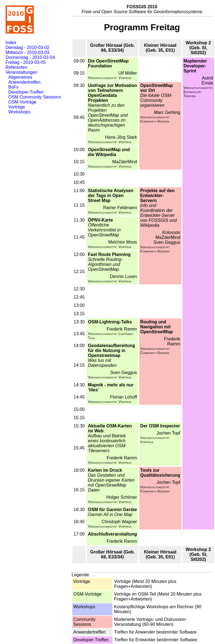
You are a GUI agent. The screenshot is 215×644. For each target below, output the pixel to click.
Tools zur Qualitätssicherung (160, 473)
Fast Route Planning (109, 254)
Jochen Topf (168, 433)
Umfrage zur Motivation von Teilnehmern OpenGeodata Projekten (112, 93)
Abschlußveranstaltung (112, 534)
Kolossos (171, 232)
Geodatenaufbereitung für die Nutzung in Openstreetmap (111, 350)
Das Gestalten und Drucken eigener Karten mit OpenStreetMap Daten (111, 483)
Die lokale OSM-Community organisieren (156, 100)
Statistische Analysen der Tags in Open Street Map (111, 196)
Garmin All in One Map (110, 515)
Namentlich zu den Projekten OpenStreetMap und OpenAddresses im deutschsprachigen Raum (108, 118)
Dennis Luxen (123, 276)
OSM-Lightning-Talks (110, 322)
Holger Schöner (122, 497)
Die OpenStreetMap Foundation (108, 63)
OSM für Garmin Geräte (112, 510)
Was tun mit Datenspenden (102, 363)
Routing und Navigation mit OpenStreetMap (157, 327)
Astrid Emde (207, 80)
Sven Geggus (167, 242)
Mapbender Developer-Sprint (195, 66)
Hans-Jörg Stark (121, 137)
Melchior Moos (123, 242)
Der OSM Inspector (160, 426)
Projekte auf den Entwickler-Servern (157, 196)
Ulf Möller (128, 73)
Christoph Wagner (119, 522)
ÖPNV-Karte (100, 220)
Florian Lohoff (123, 397)
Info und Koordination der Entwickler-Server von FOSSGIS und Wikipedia (159, 215)
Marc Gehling (167, 112)
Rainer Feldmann (120, 208)
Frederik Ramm (122, 329)
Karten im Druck (105, 470)
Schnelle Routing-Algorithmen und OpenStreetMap (105, 264)
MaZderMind (125, 162)
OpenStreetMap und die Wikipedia (109, 152)
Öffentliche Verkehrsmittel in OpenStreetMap (104, 230)
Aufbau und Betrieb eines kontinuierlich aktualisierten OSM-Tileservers (107, 443)
